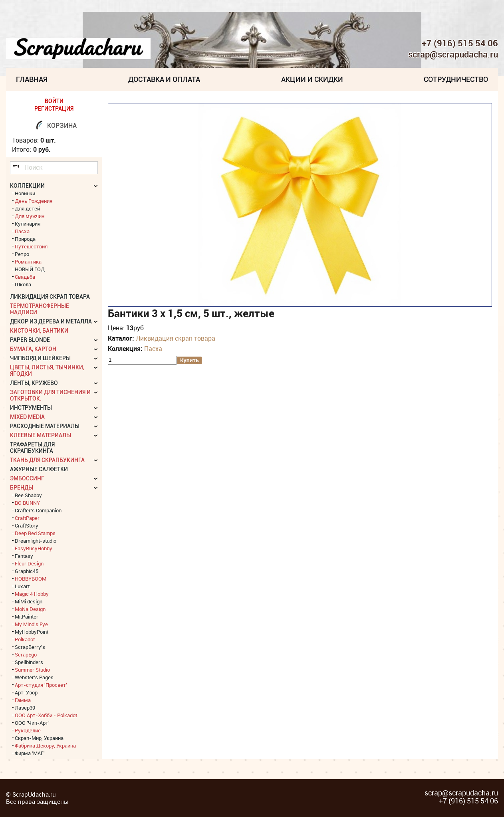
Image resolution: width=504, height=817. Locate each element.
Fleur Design (29, 563)
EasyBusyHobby (34, 548)
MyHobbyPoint (32, 632)
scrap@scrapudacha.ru (453, 55)
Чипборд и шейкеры (40, 358)
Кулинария (28, 224)
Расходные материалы (45, 426)
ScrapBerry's (30, 647)
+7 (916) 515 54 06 (460, 43)
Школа (23, 284)
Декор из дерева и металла (51, 321)
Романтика (28, 262)
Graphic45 (27, 571)
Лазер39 (25, 708)
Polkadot (25, 639)
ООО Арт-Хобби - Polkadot (46, 715)
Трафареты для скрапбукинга (32, 448)
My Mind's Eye (31, 624)
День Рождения (34, 201)
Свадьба (25, 277)
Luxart (22, 586)
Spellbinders (29, 662)
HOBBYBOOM (31, 579)
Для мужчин (30, 216)
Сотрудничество (456, 79)
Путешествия (31, 246)
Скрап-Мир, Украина (39, 738)
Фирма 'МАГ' (30, 753)
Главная (32, 79)
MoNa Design (30, 609)
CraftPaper (27, 518)
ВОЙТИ (54, 101)
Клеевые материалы (41, 435)
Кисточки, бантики (39, 331)
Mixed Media (27, 417)
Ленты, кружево (34, 383)
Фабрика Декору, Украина (45, 746)
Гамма (23, 700)
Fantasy (24, 556)
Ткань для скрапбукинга (47, 460)
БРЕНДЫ (22, 488)
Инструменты (31, 408)
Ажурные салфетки (39, 469)
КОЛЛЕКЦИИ (27, 186)
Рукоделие (28, 730)
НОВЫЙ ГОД (30, 269)
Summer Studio (32, 670)
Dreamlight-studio (36, 541)
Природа (25, 239)
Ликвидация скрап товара (176, 338)
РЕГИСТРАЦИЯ (54, 109)
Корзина (62, 126)
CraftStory (27, 525)
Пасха (153, 349)
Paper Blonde (30, 340)
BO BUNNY (27, 503)
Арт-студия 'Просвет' (41, 685)
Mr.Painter (27, 617)
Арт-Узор (26, 692)
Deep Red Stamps (35, 533)
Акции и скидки (312, 79)
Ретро (22, 254)
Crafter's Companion (38, 510)
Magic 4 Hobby (32, 594)
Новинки (25, 193)
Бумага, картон (33, 349)
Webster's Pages (34, 677)
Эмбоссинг (27, 478)
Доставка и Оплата (164, 79)
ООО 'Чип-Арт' (32, 723)
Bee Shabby (28, 495)
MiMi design (29, 601)
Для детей (27, 208)
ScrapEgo (26, 654)
